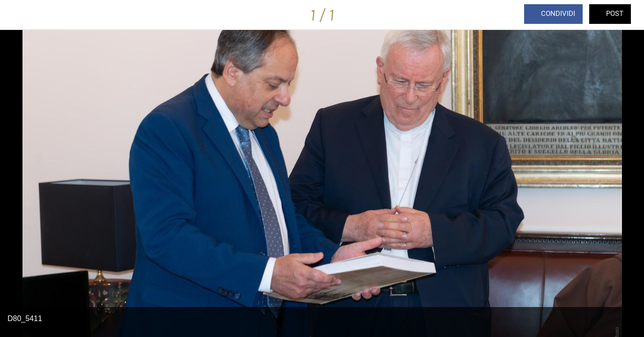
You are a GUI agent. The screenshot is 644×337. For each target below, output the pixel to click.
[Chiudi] (15, 15)
